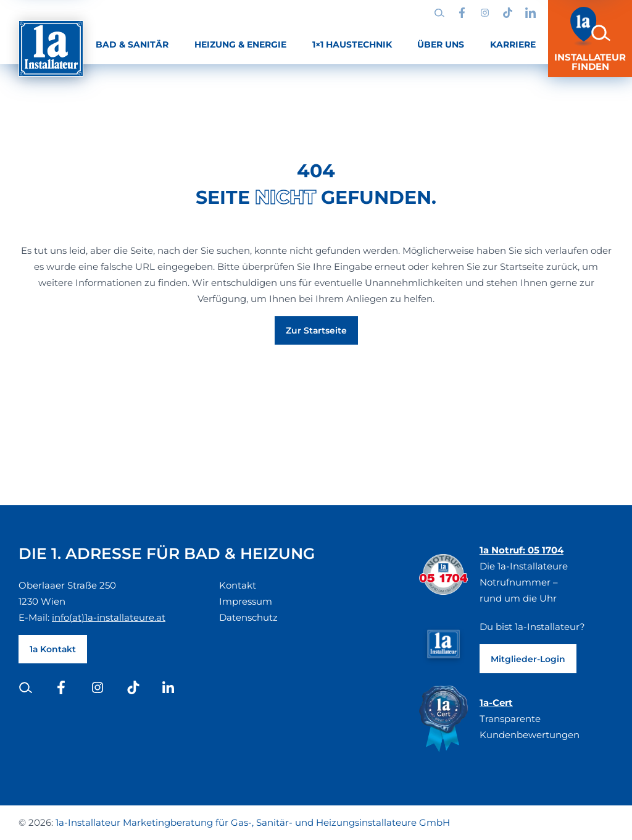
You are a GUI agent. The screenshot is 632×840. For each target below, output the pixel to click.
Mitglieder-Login (528, 659)
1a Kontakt (53, 649)
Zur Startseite (316, 330)
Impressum (246, 601)
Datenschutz (248, 617)
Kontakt (238, 585)
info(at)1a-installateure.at (109, 617)
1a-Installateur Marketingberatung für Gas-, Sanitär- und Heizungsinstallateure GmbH (253, 822)
